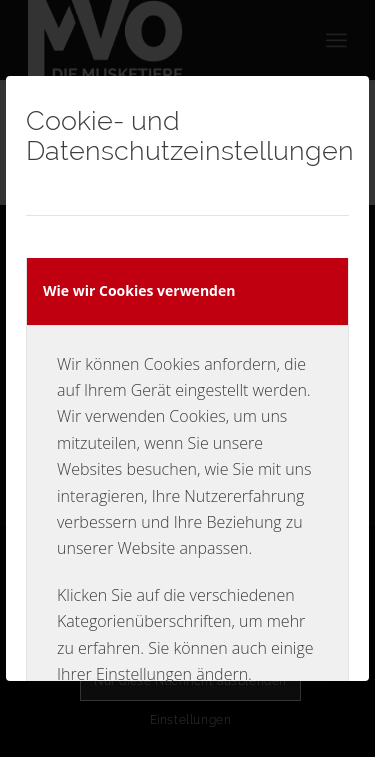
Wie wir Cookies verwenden (139, 290)
